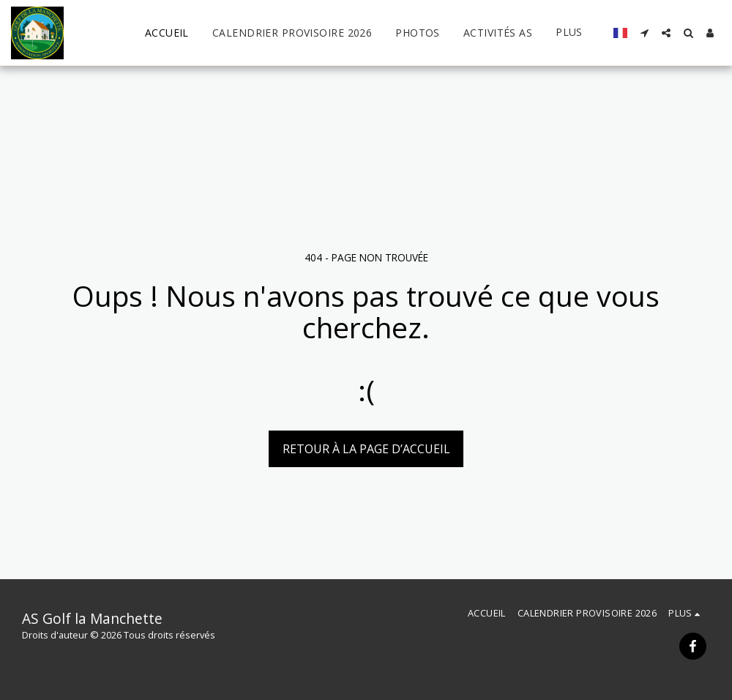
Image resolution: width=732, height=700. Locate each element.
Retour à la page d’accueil (366, 449)
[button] (644, 33)
